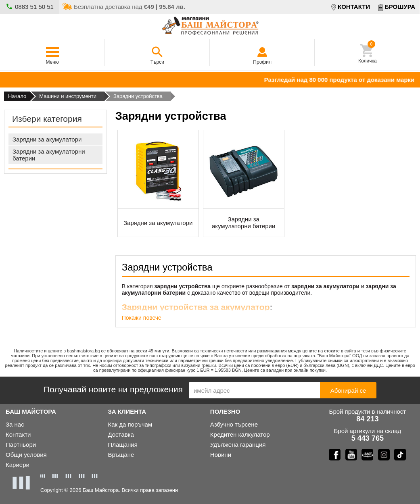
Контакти (18, 434)
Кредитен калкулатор (240, 434)
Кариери (18, 465)
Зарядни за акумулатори (47, 139)
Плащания (122, 445)
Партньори (21, 445)
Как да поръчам (130, 424)
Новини (221, 455)
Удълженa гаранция (238, 445)
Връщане (121, 455)
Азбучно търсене (234, 424)
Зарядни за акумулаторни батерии (49, 155)
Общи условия (26, 455)
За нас (15, 424)
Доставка (121, 434)
